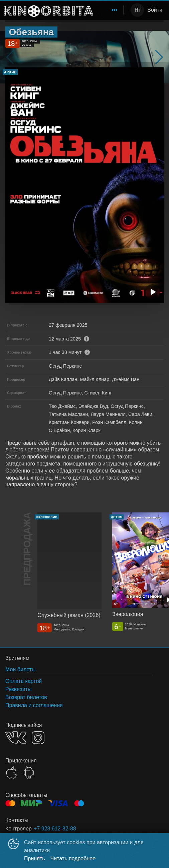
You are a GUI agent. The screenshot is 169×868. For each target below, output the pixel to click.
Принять (35, 858)
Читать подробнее (73, 858)
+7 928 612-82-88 (55, 829)
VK (16, 737)
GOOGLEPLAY (29, 772)
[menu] (110, 10)
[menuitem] (115, 10)
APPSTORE (11, 772)
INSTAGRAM (38, 738)
